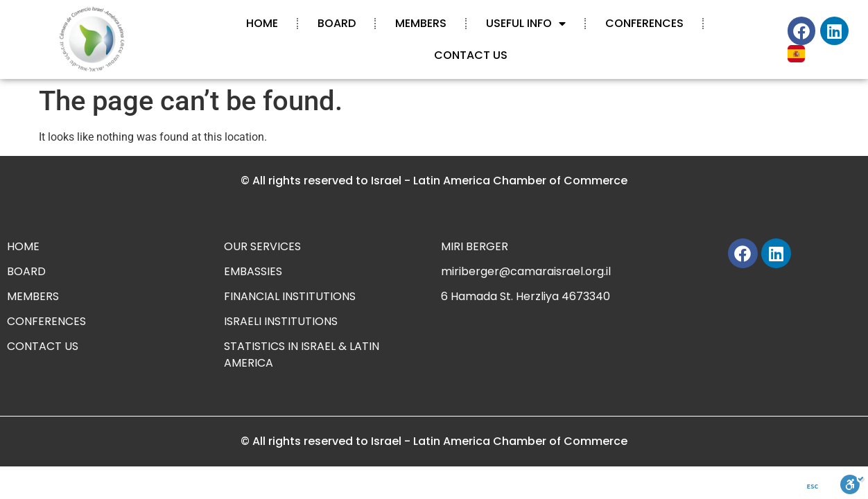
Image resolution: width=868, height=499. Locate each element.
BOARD (337, 23)
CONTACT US (471, 55)
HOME (262, 23)
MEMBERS (421, 23)
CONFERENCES (644, 23)
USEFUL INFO (526, 24)
